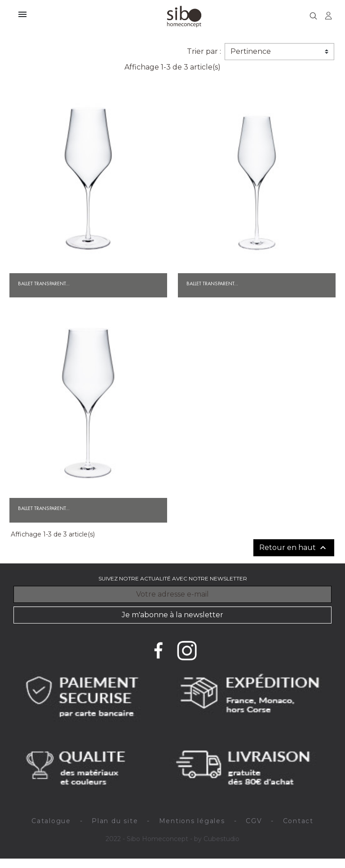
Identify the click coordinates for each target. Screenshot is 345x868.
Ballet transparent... (44, 284)
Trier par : (204, 51)
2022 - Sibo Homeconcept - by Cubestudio (172, 839)
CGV (254, 821)
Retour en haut (294, 548)
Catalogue (51, 821)
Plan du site (115, 821)
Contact (298, 821)
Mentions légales (192, 821)
